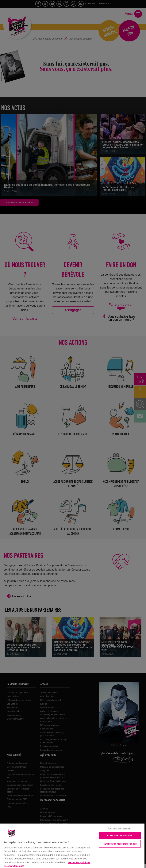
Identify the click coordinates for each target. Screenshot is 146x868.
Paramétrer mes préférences (120, 844)
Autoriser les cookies (120, 835)
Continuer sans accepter (120, 828)
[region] (72, 845)
